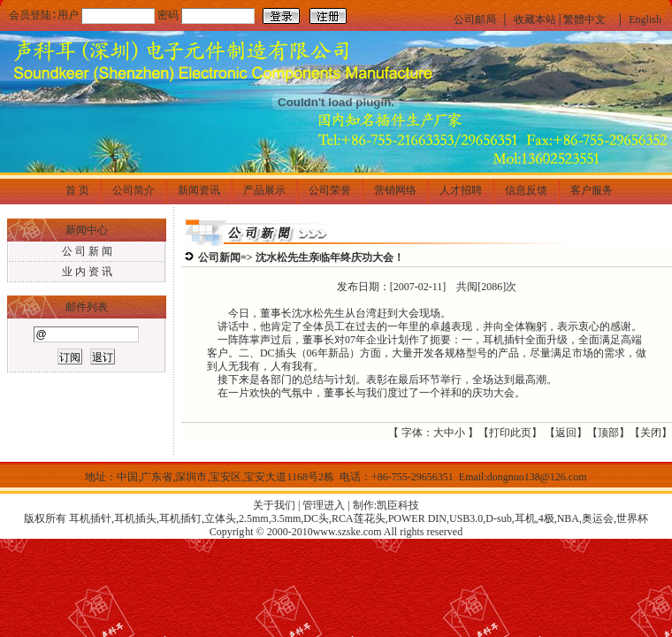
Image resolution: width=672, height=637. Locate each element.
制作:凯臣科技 (386, 505)
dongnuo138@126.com (537, 477)
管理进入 (324, 505)
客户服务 (592, 190)
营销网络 (395, 190)
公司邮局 (475, 19)
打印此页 (510, 433)
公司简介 (134, 190)
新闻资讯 (199, 190)
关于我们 (274, 505)
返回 (566, 433)
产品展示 (264, 190)
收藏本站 (535, 19)
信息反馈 (526, 190)
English (645, 19)
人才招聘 (461, 190)
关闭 (651, 433)
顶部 (608, 433)
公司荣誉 (330, 190)
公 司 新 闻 (87, 251)
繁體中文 (584, 19)
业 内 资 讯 (87, 272)
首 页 (77, 190)
